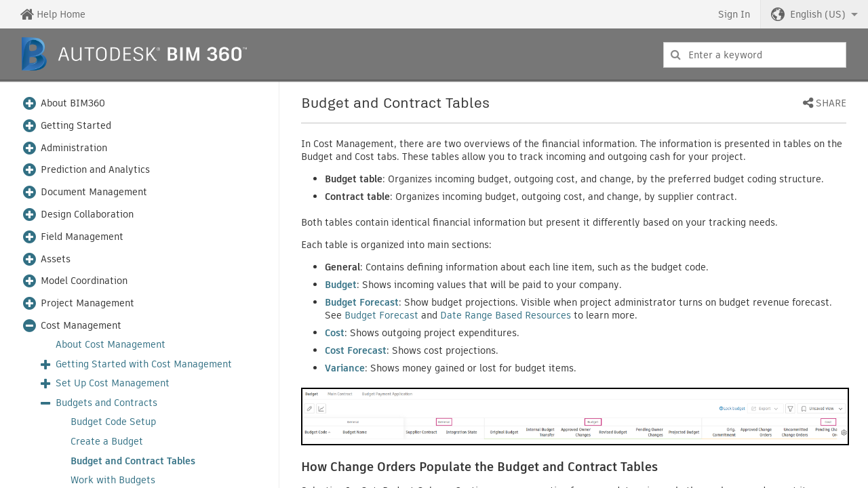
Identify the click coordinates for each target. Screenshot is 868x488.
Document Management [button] (94, 192)
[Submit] (676, 55)
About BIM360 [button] (73, 103)
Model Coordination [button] (84, 281)
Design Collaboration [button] (87, 215)
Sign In (734, 14)
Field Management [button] (82, 237)
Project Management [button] (87, 303)
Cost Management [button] (81, 326)
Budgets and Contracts (106, 403)
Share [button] (831, 104)
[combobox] (755, 55)
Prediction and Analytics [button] (95, 170)
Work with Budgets (113, 480)
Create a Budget (107, 442)
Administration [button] (74, 148)
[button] (814, 14)
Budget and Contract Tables (133, 461)
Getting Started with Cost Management (144, 364)
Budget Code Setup (113, 422)
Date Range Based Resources (506, 315)
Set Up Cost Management (113, 383)
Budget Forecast (381, 315)
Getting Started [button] (76, 126)
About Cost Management (111, 345)
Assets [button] (56, 259)
